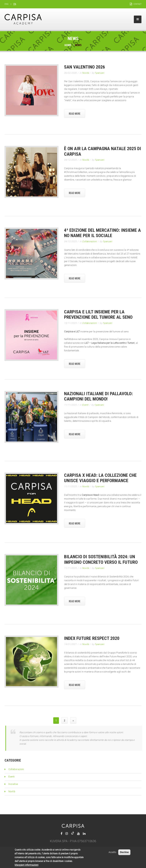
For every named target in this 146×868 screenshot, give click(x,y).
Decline (124, 854)
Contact (137, 4)
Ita (15, 4)
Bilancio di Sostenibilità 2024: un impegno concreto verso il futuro (101, 559)
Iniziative (13, 784)
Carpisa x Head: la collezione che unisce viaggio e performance (100, 478)
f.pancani (100, 73)
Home (68, 45)
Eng (7, 4)
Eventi (85, 405)
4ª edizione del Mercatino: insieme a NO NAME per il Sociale (102, 233)
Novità (85, 73)
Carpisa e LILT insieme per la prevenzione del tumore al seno (98, 315)
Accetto (112, 854)
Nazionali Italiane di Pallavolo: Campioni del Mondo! (98, 396)
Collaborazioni (89, 241)
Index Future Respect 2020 (92, 638)
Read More (75, 113)
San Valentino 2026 (85, 67)
